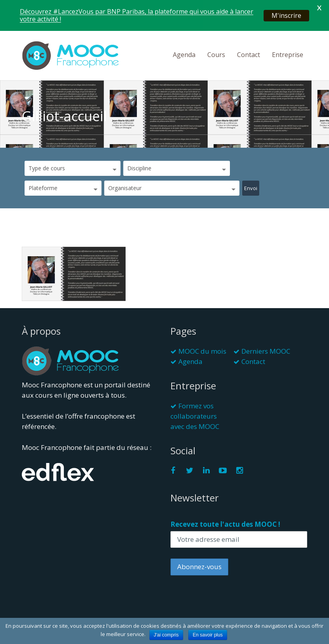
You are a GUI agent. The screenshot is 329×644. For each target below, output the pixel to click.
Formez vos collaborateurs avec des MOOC (195, 416)
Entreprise (288, 55)
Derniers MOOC (266, 351)
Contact (249, 55)
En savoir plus (208, 635)
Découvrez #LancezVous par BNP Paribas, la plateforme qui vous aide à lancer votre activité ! (137, 15)
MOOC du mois (202, 351)
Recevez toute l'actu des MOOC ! (225, 524)
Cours (216, 55)
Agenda (184, 55)
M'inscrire (286, 15)
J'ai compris (166, 635)
